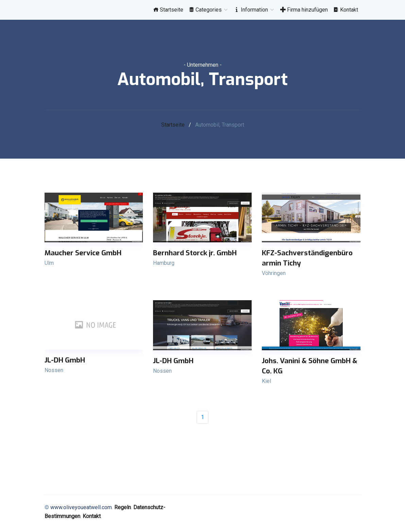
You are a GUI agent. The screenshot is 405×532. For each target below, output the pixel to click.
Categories (209, 10)
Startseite (168, 10)
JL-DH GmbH (65, 360)
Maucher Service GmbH (83, 253)
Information (254, 10)
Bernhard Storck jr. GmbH (195, 253)
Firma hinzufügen (304, 10)
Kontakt (346, 10)
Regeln (123, 507)
